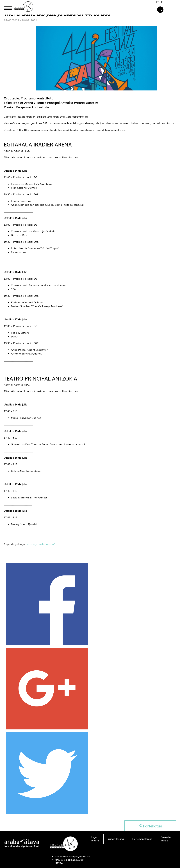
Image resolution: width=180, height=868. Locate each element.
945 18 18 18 (63, 860)
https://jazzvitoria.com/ (41, 544)
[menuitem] (95, 839)
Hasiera (9, 8)
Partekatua (150, 826)
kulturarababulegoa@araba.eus (73, 856)
